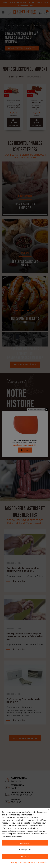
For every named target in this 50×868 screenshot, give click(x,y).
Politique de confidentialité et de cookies (30, 863)
